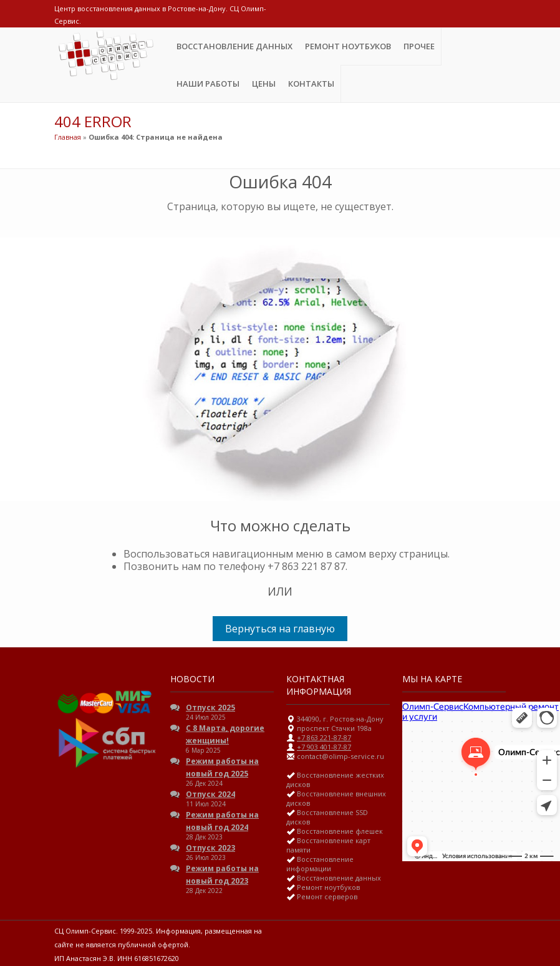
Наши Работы (208, 84)
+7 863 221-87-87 (324, 737)
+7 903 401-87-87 (324, 747)
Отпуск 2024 (210, 794)
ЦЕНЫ (264, 84)
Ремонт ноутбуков (348, 46)
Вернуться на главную (280, 629)
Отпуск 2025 (210, 708)
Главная (68, 137)
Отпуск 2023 (210, 848)
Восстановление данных (234, 46)
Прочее (419, 46)
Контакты (311, 84)
